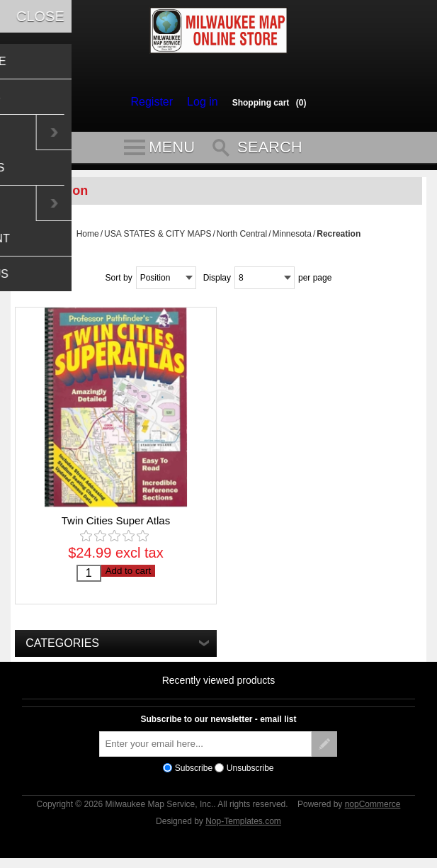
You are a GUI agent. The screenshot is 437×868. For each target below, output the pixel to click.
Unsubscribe (250, 774)
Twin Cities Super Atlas (116, 527)
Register (155, 102)
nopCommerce (373, 811)
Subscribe (194, 774)
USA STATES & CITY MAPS (158, 240)
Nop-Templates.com (243, 828)
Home (88, 240)
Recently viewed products (219, 687)
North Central (242, 240)
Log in (199, 102)
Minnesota (292, 240)
